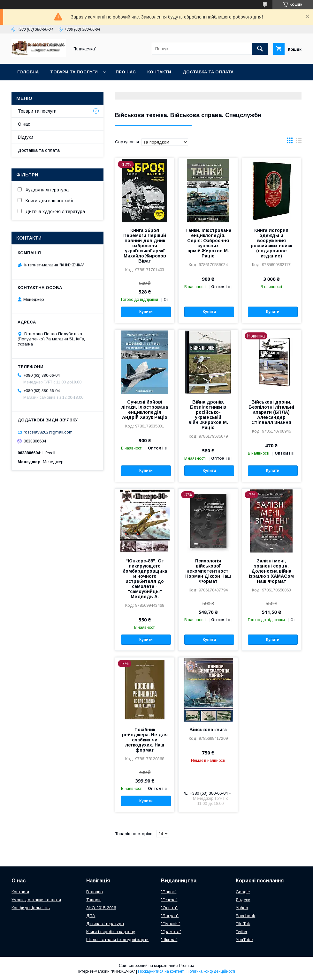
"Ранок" (169, 892)
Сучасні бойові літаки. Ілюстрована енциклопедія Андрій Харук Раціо (145, 410)
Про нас (126, 72)
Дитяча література (105, 924)
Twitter (241, 932)
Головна (28, 72)
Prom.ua (187, 966)
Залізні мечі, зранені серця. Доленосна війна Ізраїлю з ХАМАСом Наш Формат (271, 571)
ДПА (91, 916)
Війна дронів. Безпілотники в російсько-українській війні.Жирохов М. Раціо (208, 415)
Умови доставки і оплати (36, 900)
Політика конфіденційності (211, 971)
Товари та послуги (74, 72)
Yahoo (242, 908)
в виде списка (299, 142)
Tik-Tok (243, 924)
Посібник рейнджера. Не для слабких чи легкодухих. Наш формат (145, 740)
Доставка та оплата (208, 72)
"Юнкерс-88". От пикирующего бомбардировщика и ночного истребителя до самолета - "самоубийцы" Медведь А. (145, 579)
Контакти (159, 72)
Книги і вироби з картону (111, 932)
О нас (24, 124)
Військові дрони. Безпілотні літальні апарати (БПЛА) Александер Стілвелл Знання (271, 412)
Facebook (245, 916)
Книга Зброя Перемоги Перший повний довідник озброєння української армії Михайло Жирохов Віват (145, 246)
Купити (146, 312)
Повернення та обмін (44, 89)
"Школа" (169, 940)
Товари (93, 900)
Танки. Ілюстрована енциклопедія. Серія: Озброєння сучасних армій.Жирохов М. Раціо (208, 243)
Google (243, 892)
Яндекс (243, 900)
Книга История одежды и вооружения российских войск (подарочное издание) (271, 243)
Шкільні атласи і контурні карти (117, 940)
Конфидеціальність (31, 908)
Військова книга (208, 730)
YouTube (244, 940)
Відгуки (26, 137)
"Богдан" (170, 916)
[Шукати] (260, 49)
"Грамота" (171, 932)
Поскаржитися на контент (161, 971)
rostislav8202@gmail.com (48, 432)
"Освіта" (169, 908)
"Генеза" (169, 900)
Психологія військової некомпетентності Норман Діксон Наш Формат (208, 571)
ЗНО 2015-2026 (101, 908)
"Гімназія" (171, 924)
